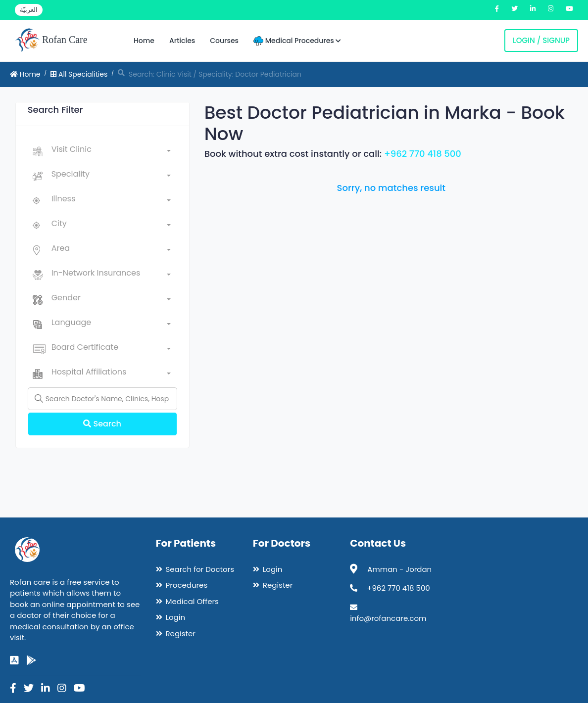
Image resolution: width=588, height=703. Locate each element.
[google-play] (31, 660)
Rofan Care (51, 41)
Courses (224, 41)
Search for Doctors (200, 569)
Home (144, 41)
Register (181, 633)
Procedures (187, 585)
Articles (182, 41)
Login (176, 617)
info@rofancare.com (388, 618)
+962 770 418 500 (423, 154)
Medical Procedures (297, 41)
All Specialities (79, 74)
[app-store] (14, 660)
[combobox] (111, 151)
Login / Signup (541, 40)
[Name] (102, 399)
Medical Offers (192, 601)
